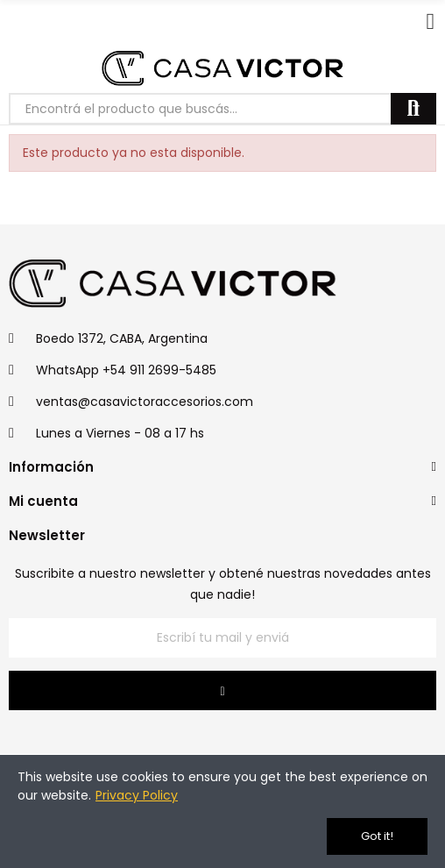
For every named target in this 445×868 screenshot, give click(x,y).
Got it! (377, 836)
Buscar (413, 109)
